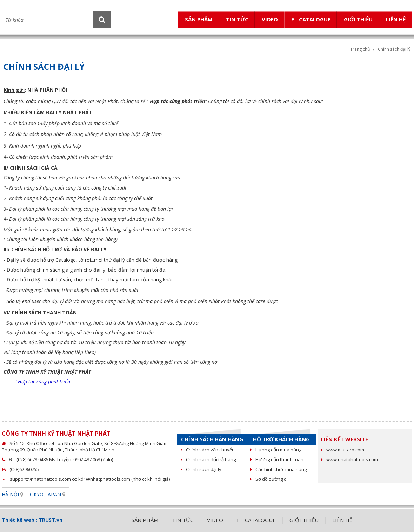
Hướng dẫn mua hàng (276, 450)
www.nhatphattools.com (349, 459)
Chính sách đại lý (201, 469)
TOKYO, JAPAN (44, 494)
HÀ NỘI (10, 494)
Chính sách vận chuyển (208, 450)
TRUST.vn (51, 520)
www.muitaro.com (343, 450)
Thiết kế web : (19, 520)
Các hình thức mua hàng (278, 469)
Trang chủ (360, 49)
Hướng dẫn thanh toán (277, 459)
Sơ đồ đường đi (269, 479)
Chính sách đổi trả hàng (208, 459)
